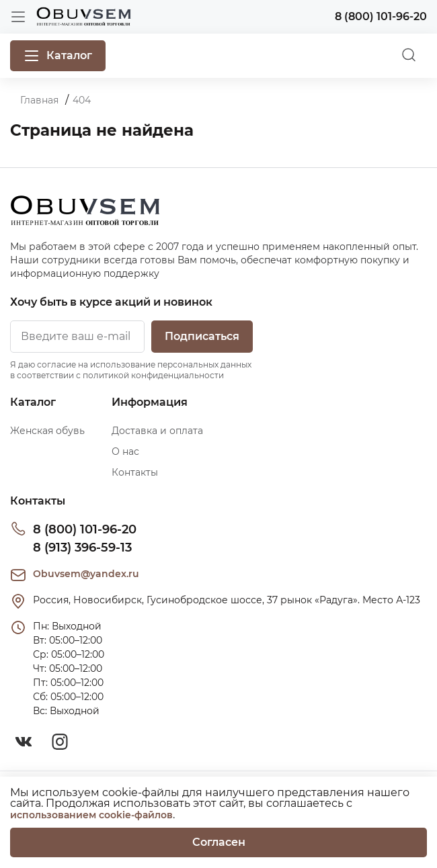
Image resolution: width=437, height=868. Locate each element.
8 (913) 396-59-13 (82, 548)
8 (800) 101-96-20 (85, 529)
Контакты (135, 472)
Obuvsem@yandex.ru (86, 574)
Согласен (219, 842)
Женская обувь (47, 431)
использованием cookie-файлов (91, 815)
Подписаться (202, 336)
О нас (125, 451)
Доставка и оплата (157, 431)
